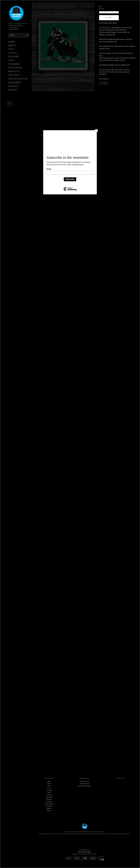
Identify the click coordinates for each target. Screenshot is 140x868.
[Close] (96, 131)
